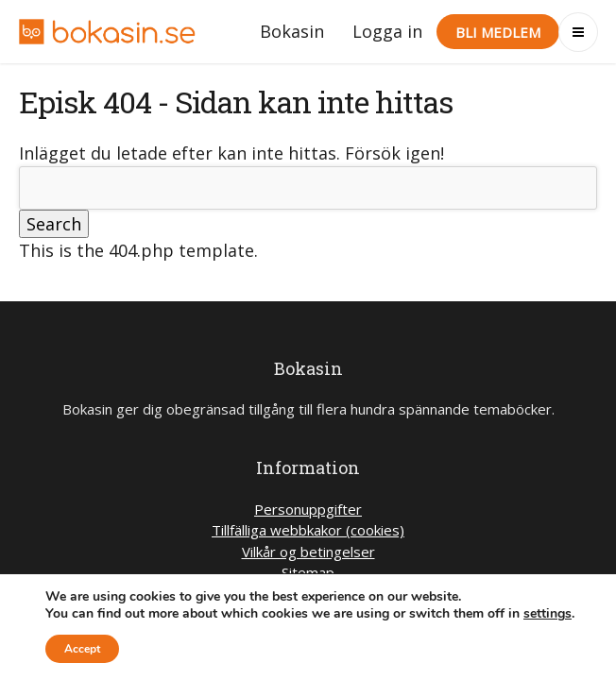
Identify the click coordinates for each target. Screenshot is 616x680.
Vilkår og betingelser (308, 552)
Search (54, 224)
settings (548, 614)
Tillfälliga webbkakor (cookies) (308, 530)
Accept (82, 649)
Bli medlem (498, 32)
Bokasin (292, 31)
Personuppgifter (308, 509)
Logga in (387, 31)
